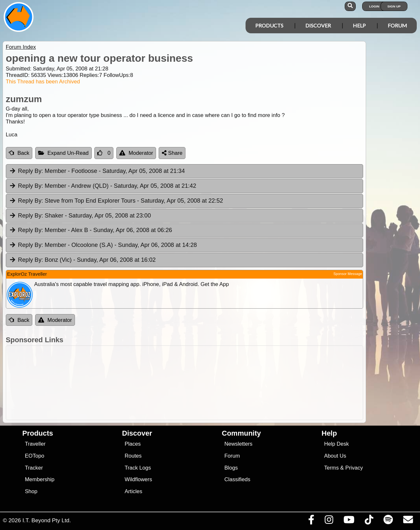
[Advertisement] (213, 383)
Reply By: (31, 171)
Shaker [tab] (80, 216)
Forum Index (21, 47)
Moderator (136, 153)
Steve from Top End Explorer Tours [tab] (116, 201)
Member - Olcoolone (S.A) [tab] (103, 245)
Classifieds (237, 479)
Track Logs (138, 468)
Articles (134, 491)
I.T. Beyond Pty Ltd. (47, 520)
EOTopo (35, 456)
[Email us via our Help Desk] (408, 521)
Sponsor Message (348, 274)
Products (269, 25)
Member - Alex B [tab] (91, 230)
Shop (31, 491)
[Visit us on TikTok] (369, 521)
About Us (335, 456)
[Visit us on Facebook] (311, 521)
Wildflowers (138, 479)
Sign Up (394, 6)
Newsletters (238, 444)
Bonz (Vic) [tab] (82, 260)
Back (19, 153)
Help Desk (336, 444)
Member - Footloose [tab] (97, 171)
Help (359, 25)
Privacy (354, 468)
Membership (40, 479)
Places (133, 444)
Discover (318, 25)
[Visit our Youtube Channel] (349, 521)
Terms (331, 468)
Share (172, 153)
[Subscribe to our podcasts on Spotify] (388, 521)
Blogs (231, 468)
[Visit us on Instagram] (329, 521)
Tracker (34, 468)
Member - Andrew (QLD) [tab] (103, 186)
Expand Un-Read (63, 153)
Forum (397, 25)
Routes (133, 456)
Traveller (35, 444)
